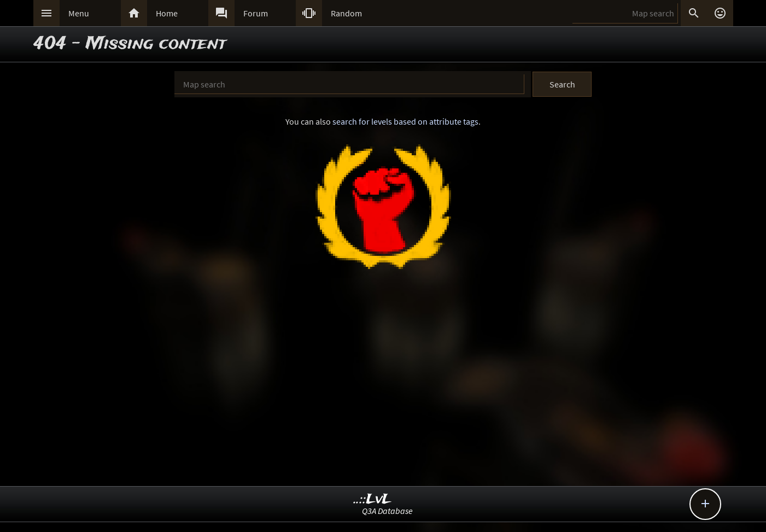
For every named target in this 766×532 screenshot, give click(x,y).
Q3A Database (387, 511)
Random (346, 13)
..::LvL (373, 499)
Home (167, 13)
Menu (79, 13)
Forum (256, 13)
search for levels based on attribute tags (405, 121)
